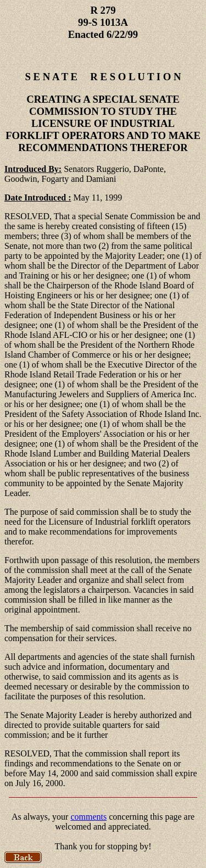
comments (88, 817)
